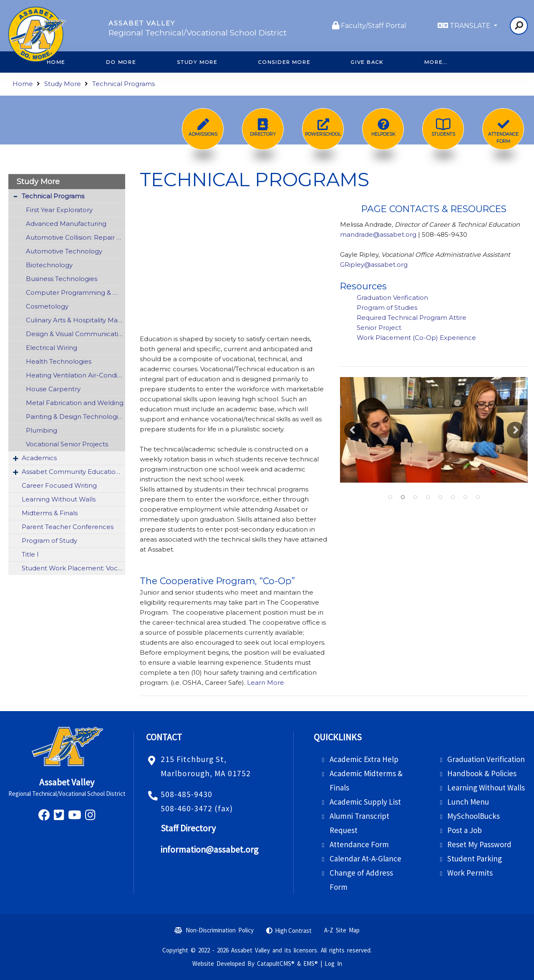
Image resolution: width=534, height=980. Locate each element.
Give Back (367, 62)
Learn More (265, 682)
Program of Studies (388, 308)
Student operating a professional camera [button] (453, 497)
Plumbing (42, 430)
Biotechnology (49, 265)
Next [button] (515, 430)
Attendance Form (359, 844)
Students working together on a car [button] (415, 497)
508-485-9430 (186, 794)
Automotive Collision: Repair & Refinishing (76, 237)
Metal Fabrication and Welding (75, 403)
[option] (434, 430)
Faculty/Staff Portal (374, 26)
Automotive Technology (64, 251)
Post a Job (465, 830)
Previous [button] (353, 430)
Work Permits (470, 873)
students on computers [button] (440, 497)
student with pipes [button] (465, 497)
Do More (121, 62)
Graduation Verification (393, 298)
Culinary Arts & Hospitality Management (76, 320)
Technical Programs (123, 84)
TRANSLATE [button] (471, 26)
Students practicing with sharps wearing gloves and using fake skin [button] (403, 497)
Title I (30, 554)
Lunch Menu (468, 802)
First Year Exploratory (59, 210)
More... (436, 62)
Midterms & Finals (50, 513)
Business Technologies (62, 279)
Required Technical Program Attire (412, 318)
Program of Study (49, 541)
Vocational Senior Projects (67, 444)
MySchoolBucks (474, 816)
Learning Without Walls (59, 499)
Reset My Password (479, 844)
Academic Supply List (365, 802)
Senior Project (380, 328)
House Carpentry (53, 389)
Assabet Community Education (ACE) (73, 472)
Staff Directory (188, 828)
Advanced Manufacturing (66, 224)
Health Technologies (59, 361)
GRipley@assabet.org (375, 265)
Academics (39, 458)
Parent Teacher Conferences (68, 527)
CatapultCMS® (276, 964)
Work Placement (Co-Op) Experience (416, 338)
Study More (197, 62)
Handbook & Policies (482, 773)
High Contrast (293, 931)
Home (23, 84)
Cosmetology (47, 306)
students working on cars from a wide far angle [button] (390, 497)
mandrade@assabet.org (378, 234)
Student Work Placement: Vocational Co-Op (73, 568)
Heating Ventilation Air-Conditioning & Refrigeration (76, 375)
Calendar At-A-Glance (365, 858)
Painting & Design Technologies (76, 417)
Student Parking (475, 858)
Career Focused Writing (59, 485)
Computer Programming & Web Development (76, 292)
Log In (333, 964)
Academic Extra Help (364, 759)
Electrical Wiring (52, 348)
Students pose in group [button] (478, 497)
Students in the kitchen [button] (428, 497)
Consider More (284, 62)
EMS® (311, 964)
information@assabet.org (209, 850)
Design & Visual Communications (76, 334)
